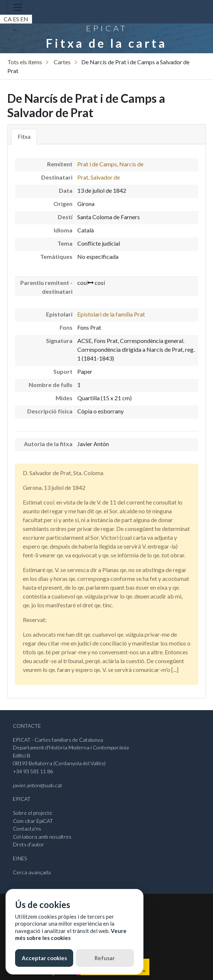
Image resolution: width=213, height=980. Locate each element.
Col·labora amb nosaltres (42, 837)
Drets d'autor (29, 844)
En (24, 19)
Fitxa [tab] (24, 136)
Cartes (62, 62)
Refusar (105, 958)
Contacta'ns (27, 829)
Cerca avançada (32, 872)
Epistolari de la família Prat (111, 314)
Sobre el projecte (33, 813)
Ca (8, 19)
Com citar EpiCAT (33, 821)
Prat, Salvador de (99, 177)
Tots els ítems (25, 62)
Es (16, 19)
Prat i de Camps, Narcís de (110, 164)
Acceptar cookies (44, 958)
